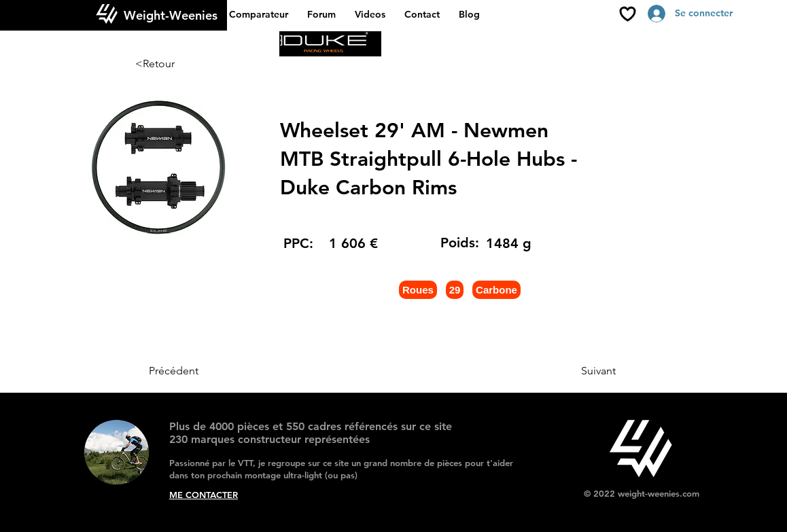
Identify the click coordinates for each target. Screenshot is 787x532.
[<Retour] (180, 64)
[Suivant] (582, 371)
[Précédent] (194, 371)
